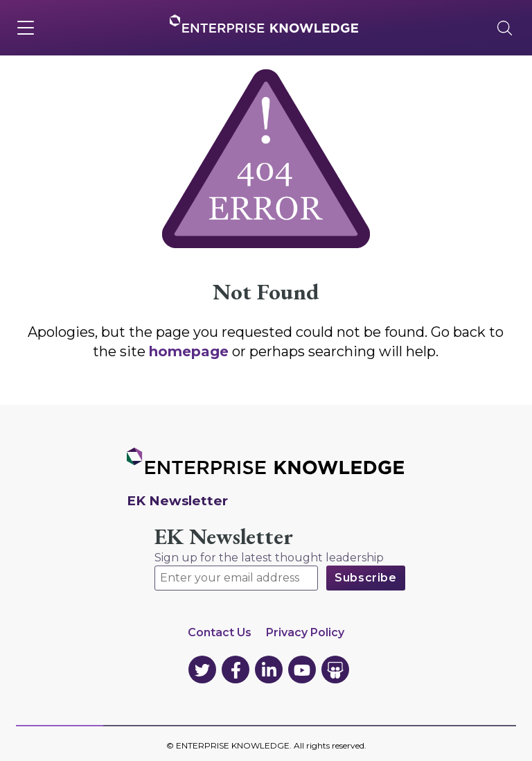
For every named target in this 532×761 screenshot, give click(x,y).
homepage (189, 351)
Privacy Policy (305, 632)
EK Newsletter (224, 537)
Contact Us (220, 632)
